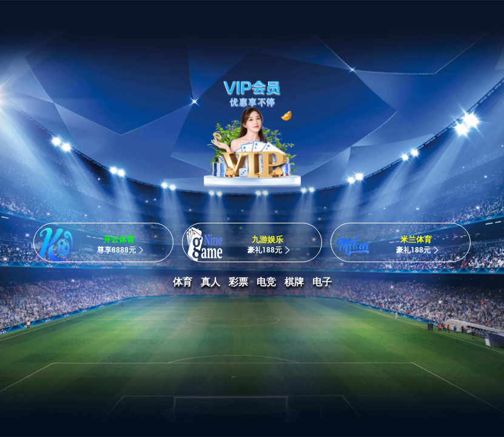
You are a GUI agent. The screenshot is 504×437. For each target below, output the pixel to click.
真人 (210, 282)
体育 (183, 282)
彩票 (238, 282)
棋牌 (294, 282)
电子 (322, 282)
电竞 (266, 282)
